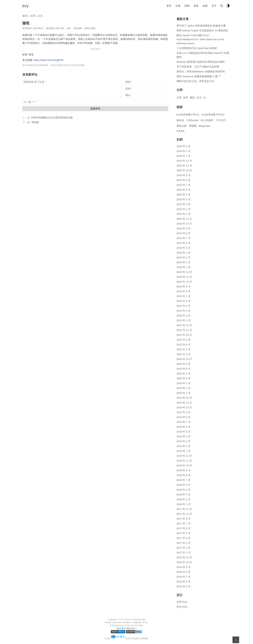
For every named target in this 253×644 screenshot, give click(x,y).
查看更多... (181, 131)
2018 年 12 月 (184, 456)
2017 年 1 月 (184, 553)
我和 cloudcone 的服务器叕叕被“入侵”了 (199, 76)
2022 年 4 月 (184, 349)
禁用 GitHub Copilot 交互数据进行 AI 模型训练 (202, 30)
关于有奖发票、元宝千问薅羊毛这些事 (198, 67)
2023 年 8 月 (184, 291)
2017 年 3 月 (184, 543)
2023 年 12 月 (184, 272)
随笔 (26, 23)
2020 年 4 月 (184, 378)
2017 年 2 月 (184, 548)
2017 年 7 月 (184, 523)
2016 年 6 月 (184, 582)
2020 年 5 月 (184, 374)
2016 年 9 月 (184, 567)
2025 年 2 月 (184, 209)
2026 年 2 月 (184, 151)
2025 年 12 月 (184, 161)
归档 (187, 6)
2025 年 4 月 (184, 199)
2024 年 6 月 (184, 243)
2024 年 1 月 (184, 267)
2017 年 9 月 (184, 519)
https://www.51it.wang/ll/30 (48, 60)
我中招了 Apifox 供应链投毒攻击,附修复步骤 (201, 26)
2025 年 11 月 (184, 166)
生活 (199, 97)
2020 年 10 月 (184, 359)
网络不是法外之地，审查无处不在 (195, 81)
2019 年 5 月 (184, 432)
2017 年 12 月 (184, 509)
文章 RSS (182, 602)
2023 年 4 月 (184, 311)
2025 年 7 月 (184, 185)
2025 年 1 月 (184, 214)
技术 (186, 97)
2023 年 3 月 (184, 315)
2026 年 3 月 (184, 146)
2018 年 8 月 (184, 475)
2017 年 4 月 (184, 538)
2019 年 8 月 (184, 417)
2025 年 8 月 (184, 180)
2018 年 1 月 (184, 504)
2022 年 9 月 (184, 340)
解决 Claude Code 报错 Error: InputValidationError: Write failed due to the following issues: (200, 39)
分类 (178, 6)
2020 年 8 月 (184, 364)
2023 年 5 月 (184, 306)
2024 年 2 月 (184, 262)
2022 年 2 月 (184, 354)
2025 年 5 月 (184, 195)
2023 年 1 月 (184, 320)
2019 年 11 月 (184, 403)
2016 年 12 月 (184, 557)
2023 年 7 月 (184, 296)
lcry (25, 6)
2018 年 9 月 (184, 470)
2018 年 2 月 (184, 499)
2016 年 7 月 (184, 577)
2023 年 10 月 (184, 282)
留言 (196, 6)
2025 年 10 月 (184, 170)
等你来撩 (78, 28)
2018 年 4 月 (184, 490)
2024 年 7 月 (184, 238)
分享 (33, 16)
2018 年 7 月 (184, 480)
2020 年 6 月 (184, 369)
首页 (169, 6)
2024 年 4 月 (184, 253)
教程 (192, 97)
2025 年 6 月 (184, 190)
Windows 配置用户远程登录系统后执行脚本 (201, 62)
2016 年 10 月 (184, 562)
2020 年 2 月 (184, 388)
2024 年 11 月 (184, 219)
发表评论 (95, 109)
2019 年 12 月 (184, 398)
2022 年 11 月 (184, 330)
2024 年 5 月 (184, 248)
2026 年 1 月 (184, 156)
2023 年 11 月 (184, 277)
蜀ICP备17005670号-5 (126, 628)
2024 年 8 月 (184, 233)
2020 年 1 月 (184, 393)
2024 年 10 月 (184, 224)
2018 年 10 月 (184, 465)
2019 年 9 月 (184, 412)
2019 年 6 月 (184, 427)
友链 (205, 6)
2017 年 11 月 (184, 514)
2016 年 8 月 (184, 572)
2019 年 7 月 (184, 422)
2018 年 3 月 (184, 494)
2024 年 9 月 (184, 228)
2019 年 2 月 (184, 446)
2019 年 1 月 (184, 451)
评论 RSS (182, 607)
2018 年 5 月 (184, 485)
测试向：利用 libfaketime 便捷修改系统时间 (201, 71)
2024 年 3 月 (184, 257)
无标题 (35, 122)
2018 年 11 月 (184, 461)
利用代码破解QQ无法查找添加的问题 (52, 118)
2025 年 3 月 (184, 204)
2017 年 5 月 (184, 533)
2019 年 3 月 (184, 441)
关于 (214, 6)
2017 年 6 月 (184, 528)
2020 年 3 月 (184, 383)
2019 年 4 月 (184, 436)
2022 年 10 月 (184, 335)
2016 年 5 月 (184, 586)
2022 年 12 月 (184, 325)
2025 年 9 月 (184, 175)
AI (204, 97)
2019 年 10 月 (184, 407)
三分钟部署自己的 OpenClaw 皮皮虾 (197, 48)
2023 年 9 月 (184, 286)
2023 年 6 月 (184, 301)
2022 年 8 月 (184, 345)
